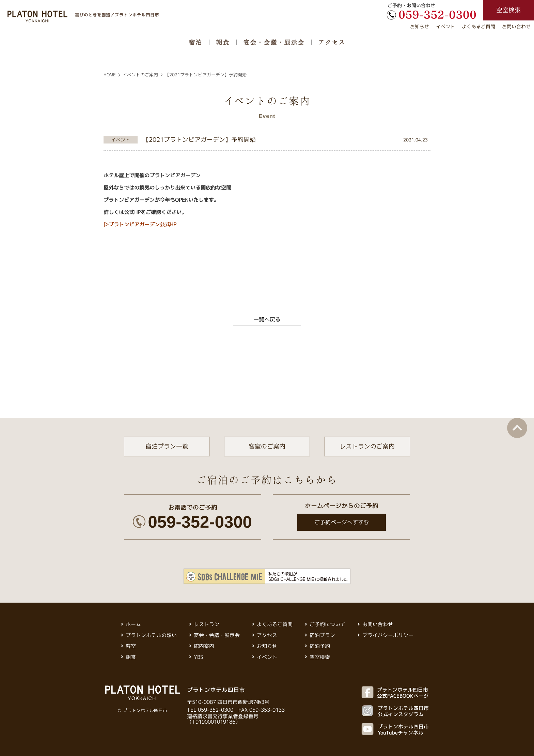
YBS (198, 657)
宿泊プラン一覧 (167, 446)
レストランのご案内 (367, 446)
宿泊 (195, 42)
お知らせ (420, 26)
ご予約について (327, 624)
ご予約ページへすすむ (341, 522)
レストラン (207, 624)
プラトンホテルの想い (151, 635)
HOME (110, 75)
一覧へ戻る (267, 319)
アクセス (332, 42)
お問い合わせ (516, 26)
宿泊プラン (322, 635)
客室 (131, 646)
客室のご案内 (267, 446)
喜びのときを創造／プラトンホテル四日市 (117, 14)
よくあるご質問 (478, 26)
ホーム (133, 624)
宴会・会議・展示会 (274, 42)
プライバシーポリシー (388, 635)
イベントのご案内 (140, 75)
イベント (445, 26)
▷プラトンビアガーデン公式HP (140, 224)
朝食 (223, 42)
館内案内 (204, 646)
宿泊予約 (320, 646)
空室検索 (320, 657)
